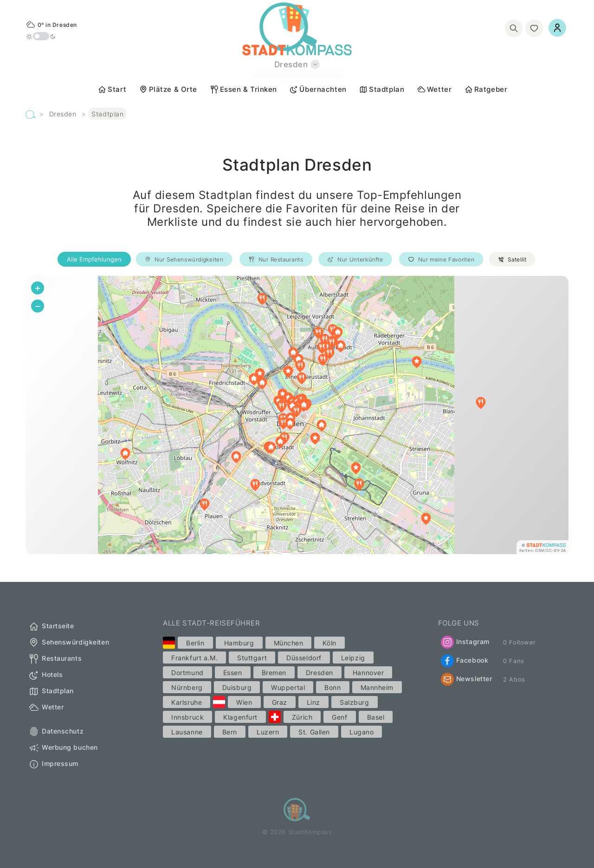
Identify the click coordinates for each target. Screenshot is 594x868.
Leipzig (353, 658)
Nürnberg (187, 687)
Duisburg (237, 687)
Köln (329, 643)
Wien (244, 702)
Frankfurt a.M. (194, 658)
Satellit (512, 259)
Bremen (274, 673)
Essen (233, 673)
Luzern (268, 732)
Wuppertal (288, 687)
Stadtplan (381, 89)
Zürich (302, 717)
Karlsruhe (187, 702)
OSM (540, 550)
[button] (426, 519)
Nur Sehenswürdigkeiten (184, 259)
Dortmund (187, 673)
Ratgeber (486, 89)
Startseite (51, 626)
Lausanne (187, 732)
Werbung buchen (63, 748)
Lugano (362, 732)
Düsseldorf (304, 658)
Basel (376, 717)
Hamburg (239, 643)
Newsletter (467, 679)
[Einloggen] (557, 28)
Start (112, 89)
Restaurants (55, 659)
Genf (339, 717)
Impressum (53, 764)
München (289, 643)
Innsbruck (187, 717)
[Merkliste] (534, 28)
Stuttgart (252, 658)
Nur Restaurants (276, 259)
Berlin (195, 643)
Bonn (333, 687)
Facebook (465, 661)
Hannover (368, 673)
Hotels (45, 675)
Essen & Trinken (243, 89)
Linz (313, 702)
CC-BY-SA (556, 550)
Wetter (434, 89)
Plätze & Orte (168, 89)
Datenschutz (56, 732)
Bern (230, 732)
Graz (280, 702)
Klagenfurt (240, 717)
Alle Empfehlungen (94, 259)
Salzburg (354, 702)
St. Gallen (314, 732)
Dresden (63, 114)
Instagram (465, 642)
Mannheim (377, 687)
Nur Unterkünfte (355, 259)
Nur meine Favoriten (441, 259)
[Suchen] (514, 28)
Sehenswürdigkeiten (69, 643)
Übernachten (318, 89)
